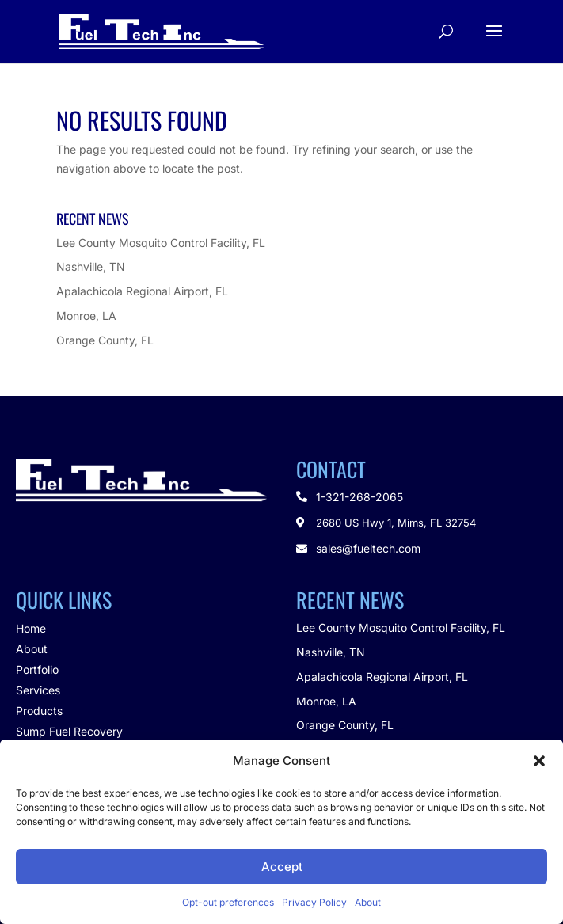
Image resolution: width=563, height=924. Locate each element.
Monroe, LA (86, 316)
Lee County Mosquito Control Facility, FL (161, 243)
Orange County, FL (105, 340)
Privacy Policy (314, 902)
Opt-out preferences (228, 902)
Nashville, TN (91, 266)
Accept (282, 867)
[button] (539, 761)
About (368, 902)
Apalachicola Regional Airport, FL (142, 291)
